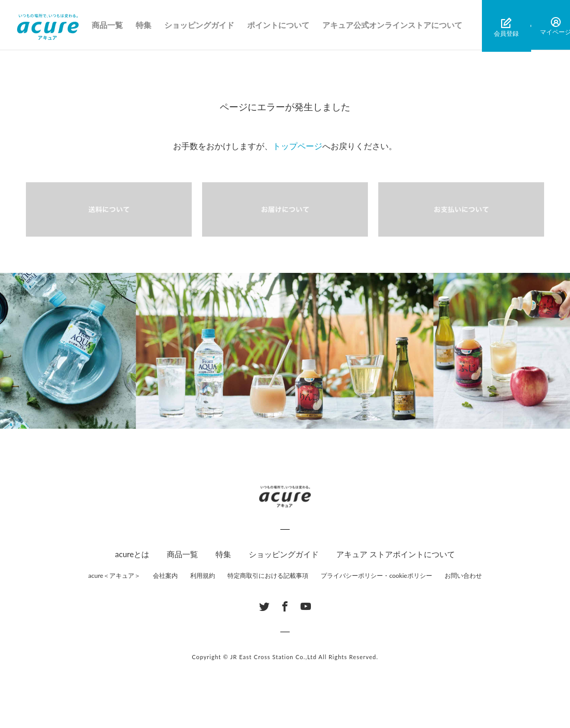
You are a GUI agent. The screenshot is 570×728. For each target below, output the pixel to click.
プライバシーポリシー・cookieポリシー (376, 576)
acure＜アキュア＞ (114, 576)
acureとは (132, 554)
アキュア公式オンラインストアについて (394, 26)
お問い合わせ (463, 576)
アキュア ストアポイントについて (396, 554)
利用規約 (203, 576)
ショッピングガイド (201, 26)
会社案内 (165, 576)
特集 (146, 26)
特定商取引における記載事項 (268, 576)
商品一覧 (109, 26)
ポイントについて (280, 26)
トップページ (297, 146)
